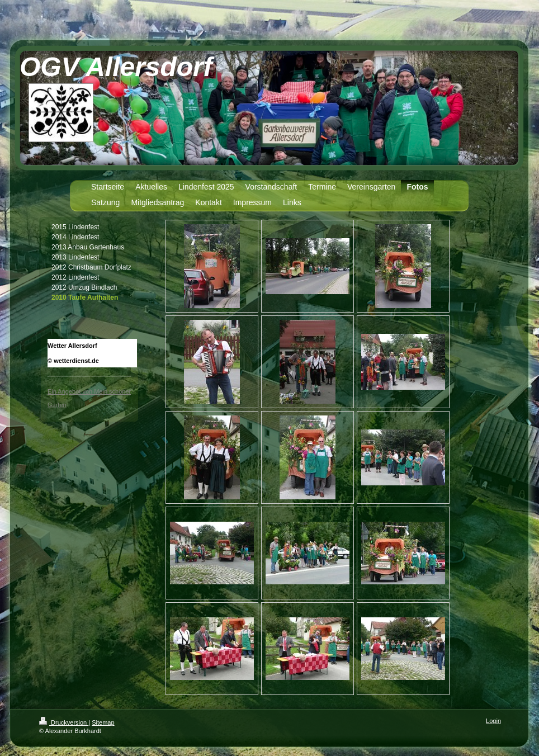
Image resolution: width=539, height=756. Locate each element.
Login (493, 721)
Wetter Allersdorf (72, 346)
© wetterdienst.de (73, 361)
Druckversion (64, 722)
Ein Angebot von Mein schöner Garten (89, 398)
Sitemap (103, 722)
